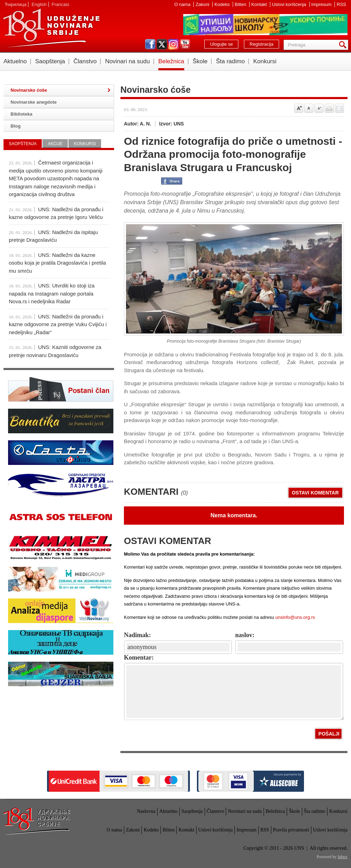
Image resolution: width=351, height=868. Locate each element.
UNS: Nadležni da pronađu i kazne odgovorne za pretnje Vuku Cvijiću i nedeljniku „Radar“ (58, 324)
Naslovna (146, 811)
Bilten (241, 4)
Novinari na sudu (127, 61)
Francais (60, 4)
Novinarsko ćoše (29, 90)
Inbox (343, 857)
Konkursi (265, 61)
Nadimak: (137, 635)
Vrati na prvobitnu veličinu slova (309, 108)
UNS (51, 28)
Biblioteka (21, 114)
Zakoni (203, 4)
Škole (200, 61)
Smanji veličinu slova (319, 108)
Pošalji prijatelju (339, 108)
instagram (173, 44)
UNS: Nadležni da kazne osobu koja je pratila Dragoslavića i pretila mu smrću (57, 263)
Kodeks (223, 4)
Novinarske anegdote (34, 102)
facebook (150, 44)
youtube (185, 44)
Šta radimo (230, 61)
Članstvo (85, 61)
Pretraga (344, 45)
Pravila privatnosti (291, 830)
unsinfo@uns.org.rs (295, 617)
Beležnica (171, 61)
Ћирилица (15, 4)
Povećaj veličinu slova (299, 108)
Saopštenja (50, 61)
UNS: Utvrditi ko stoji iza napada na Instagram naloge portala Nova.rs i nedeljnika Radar (52, 293)
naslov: (245, 635)
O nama (183, 4)
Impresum (322, 4)
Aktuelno (15, 61)
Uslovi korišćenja (290, 4)
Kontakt (260, 4)
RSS (341, 4)
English (39, 4)
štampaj (329, 108)
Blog (16, 126)
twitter (162, 44)
